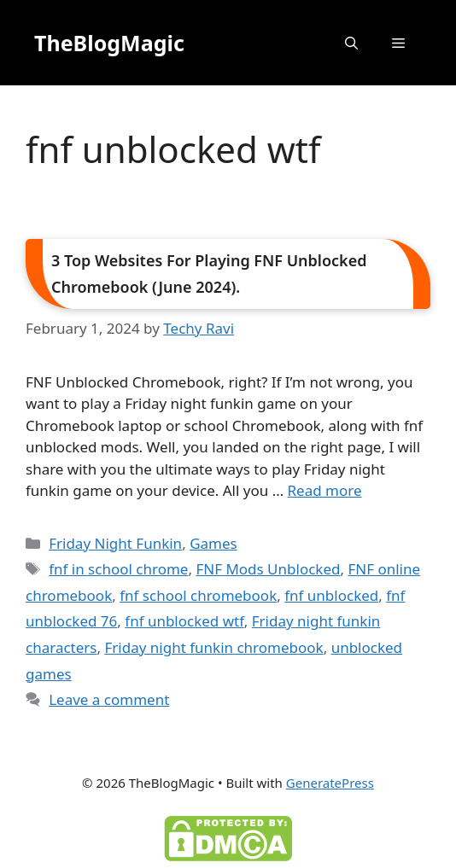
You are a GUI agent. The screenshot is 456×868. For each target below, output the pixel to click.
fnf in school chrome (118, 569)
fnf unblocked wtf (184, 621)
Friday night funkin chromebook (213, 647)
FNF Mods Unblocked (268, 569)
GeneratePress (330, 783)
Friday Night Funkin (115, 543)
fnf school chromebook (198, 595)
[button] (351, 43)
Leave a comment (109, 699)
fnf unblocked (331, 595)
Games (213, 543)
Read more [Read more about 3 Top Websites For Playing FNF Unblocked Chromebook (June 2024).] (325, 490)
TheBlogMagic (109, 43)
